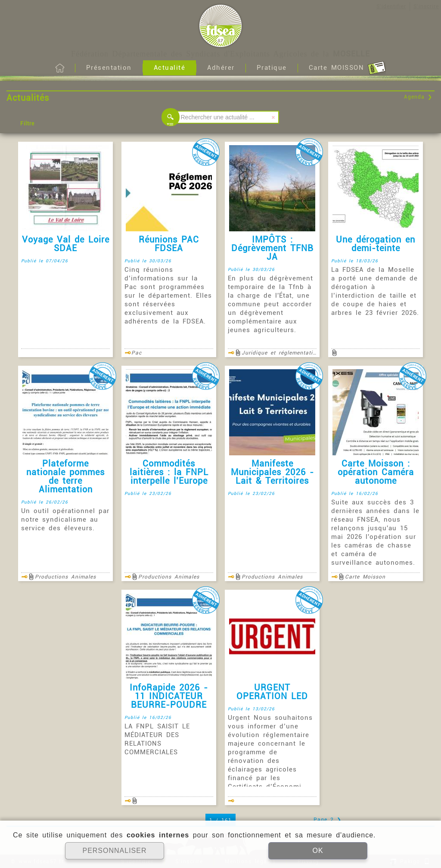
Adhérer (221, 68)
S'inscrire (426, 6)
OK (318, 851)
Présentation (109, 68)
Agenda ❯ (418, 97)
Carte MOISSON (347, 68)
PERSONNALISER (114, 851)
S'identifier (391, 6)
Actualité (170, 68)
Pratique (272, 68)
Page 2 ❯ (328, 820)
